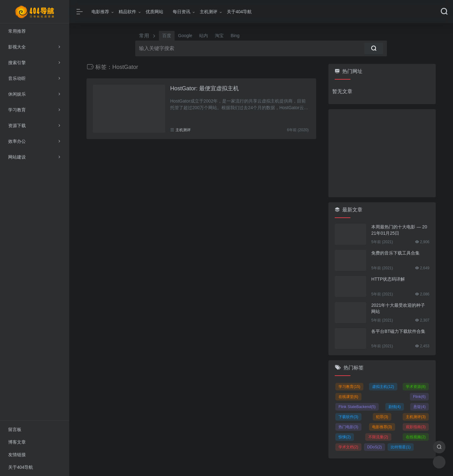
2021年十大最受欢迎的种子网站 (398, 308)
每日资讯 (182, 12)
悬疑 (419, 407)
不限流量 (378, 437)
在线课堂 (348, 397)
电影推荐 (100, 12)
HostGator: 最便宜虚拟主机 (204, 88)
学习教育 (349, 387)
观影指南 (416, 427)
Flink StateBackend (357, 407)
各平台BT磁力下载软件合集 (398, 331)
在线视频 (416, 437)
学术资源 (416, 387)
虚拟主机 (383, 387)
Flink (419, 397)
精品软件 (127, 12)
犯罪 (382, 417)
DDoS (375, 447)
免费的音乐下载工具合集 (395, 253)
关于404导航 (239, 12)
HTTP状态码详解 (388, 279)
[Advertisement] (382, 153)
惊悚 (345, 437)
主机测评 (209, 12)
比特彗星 (401, 447)
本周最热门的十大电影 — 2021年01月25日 (399, 230)
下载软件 (348, 417)
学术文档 (348, 447)
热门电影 (348, 427)
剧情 (395, 407)
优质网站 (154, 12)
